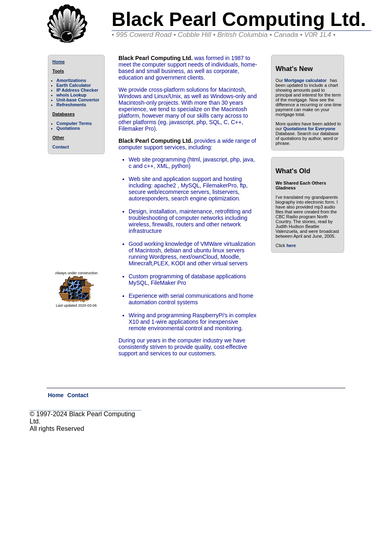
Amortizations (71, 80)
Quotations (68, 128)
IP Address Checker (77, 90)
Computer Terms (74, 123)
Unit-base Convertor (78, 100)
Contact (61, 147)
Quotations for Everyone (309, 129)
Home (59, 62)
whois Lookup (71, 95)
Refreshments (71, 105)
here (291, 245)
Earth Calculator (74, 85)
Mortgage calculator (305, 80)
